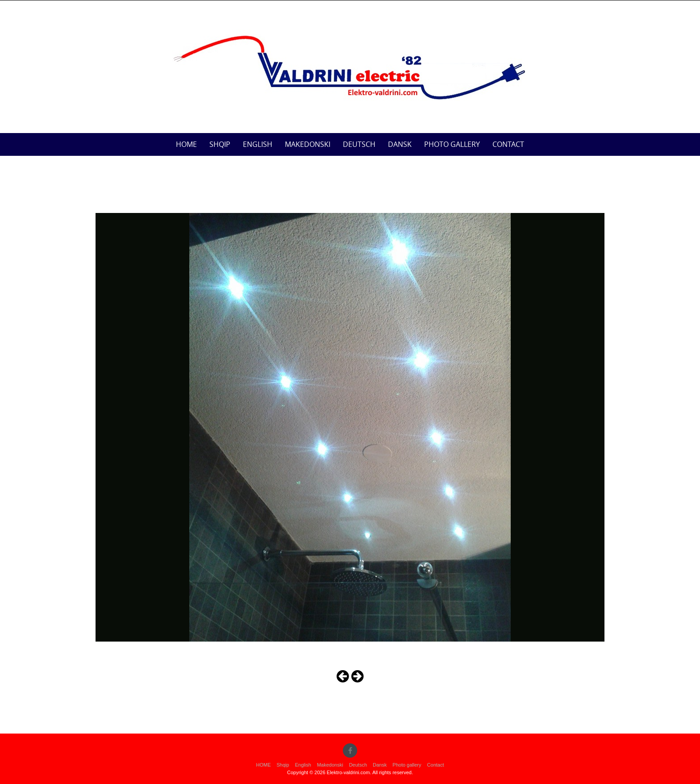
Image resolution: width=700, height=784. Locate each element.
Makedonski (308, 144)
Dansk (400, 144)
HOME (186, 144)
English (258, 144)
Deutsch (359, 144)
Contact (508, 144)
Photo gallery (452, 144)
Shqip (220, 144)
